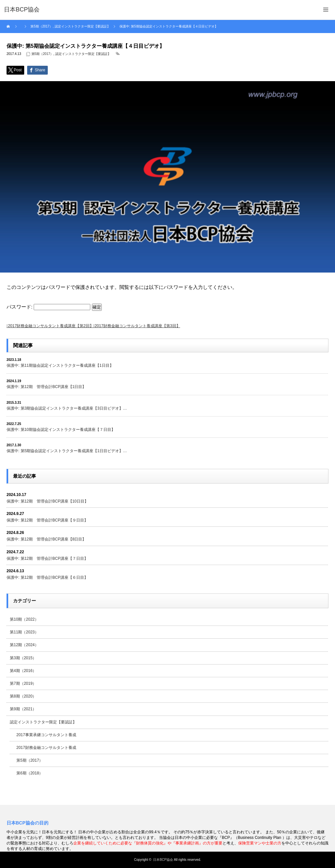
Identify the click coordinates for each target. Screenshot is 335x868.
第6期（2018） (30, 773)
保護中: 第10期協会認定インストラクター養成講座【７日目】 (61, 430)
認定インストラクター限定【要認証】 (83, 54)
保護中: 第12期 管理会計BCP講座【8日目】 (46, 539)
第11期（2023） (24, 632)
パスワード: (48, 307)
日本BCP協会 (163, 860)
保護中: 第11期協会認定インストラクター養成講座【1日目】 (60, 365)
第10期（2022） (24, 619)
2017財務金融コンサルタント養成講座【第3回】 (137, 326)
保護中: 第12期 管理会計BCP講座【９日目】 (47, 520)
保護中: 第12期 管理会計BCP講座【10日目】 (47, 501)
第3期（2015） (23, 658)
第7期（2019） (23, 683)
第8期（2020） (23, 696)
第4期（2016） (23, 671)
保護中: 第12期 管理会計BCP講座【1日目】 (46, 387)
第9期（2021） (23, 709)
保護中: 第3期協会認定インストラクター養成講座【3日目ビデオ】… (67, 408)
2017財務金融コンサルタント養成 (46, 748)
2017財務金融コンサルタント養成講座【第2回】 (51, 326)
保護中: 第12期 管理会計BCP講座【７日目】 (47, 558)
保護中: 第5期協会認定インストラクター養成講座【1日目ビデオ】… (67, 451)
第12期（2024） (24, 645)
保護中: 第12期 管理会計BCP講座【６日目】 (47, 577)
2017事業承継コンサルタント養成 (46, 735)
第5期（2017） (43, 54)
